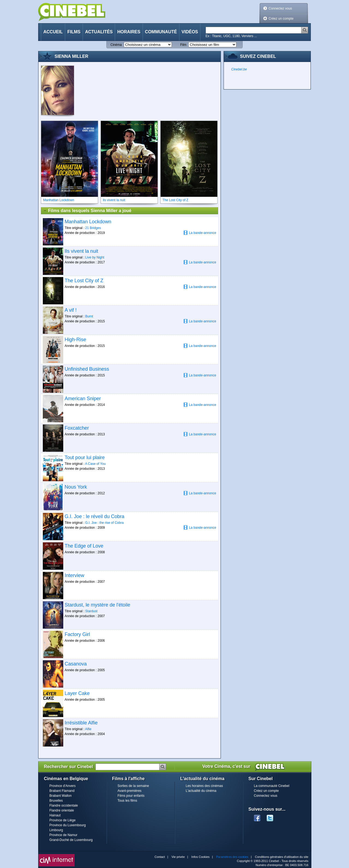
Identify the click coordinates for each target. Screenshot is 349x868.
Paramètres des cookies (232, 857)
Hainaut (55, 815)
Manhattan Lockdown (88, 222)
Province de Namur (63, 835)
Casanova (76, 664)
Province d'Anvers (62, 786)
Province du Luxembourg (67, 825)
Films (74, 32)
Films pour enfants (131, 796)
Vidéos (190, 32)
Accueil (53, 32)
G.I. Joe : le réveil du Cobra (94, 516)
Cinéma (116, 45)
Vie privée (178, 857)
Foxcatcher (77, 428)
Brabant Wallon (61, 796)
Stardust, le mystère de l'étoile (97, 605)
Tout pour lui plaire (85, 457)
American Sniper (83, 399)
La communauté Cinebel (272, 786)
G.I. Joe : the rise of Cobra (105, 523)
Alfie (88, 729)
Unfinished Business (87, 369)
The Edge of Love (84, 546)
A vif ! (71, 310)
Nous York (76, 487)
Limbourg (56, 830)
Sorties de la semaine (133, 786)
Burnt (89, 316)
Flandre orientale (62, 810)
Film (183, 45)
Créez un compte (281, 19)
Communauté (161, 32)
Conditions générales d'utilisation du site (282, 857)
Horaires (129, 32)
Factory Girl (77, 634)
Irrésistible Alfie (81, 723)
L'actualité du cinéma (201, 791)
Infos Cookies (201, 857)
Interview (74, 575)
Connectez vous (280, 8)
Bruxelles (56, 801)
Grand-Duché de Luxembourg (71, 840)
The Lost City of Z (84, 281)
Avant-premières (130, 791)
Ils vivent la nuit (81, 251)
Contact (160, 857)
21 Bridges (93, 228)
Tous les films (127, 801)
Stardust (91, 611)
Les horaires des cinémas (204, 786)
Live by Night (95, 257)
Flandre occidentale (64, 805)
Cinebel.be (239, 69)
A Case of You (95, 464)
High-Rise (75, 340)
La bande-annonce (200, 233)
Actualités (99, 32)
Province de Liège (62, 820)
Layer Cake (77, 693)
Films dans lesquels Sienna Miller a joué (87, 211)
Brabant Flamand (62, 791)
